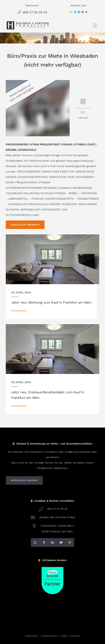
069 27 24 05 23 (32, 12)
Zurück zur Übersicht (25, 225)
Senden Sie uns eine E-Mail (52, 517)
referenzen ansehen (24, 480)
